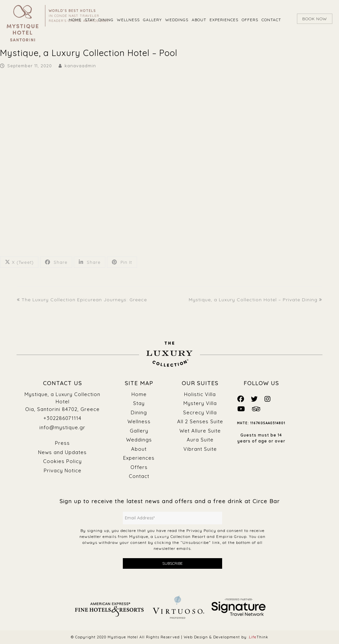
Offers (139, 467)
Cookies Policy (62, 461)
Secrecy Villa (200, 412)
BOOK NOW (315, 19)
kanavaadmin (80, 66)
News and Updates (62, 452)
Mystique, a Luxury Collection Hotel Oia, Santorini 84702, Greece (62, 402)
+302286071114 (62, 418)
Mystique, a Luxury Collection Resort (167, 536)
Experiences (139, 458)
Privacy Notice (63, 470)
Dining (139, 412)
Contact (139, 476)
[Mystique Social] (241, 399)
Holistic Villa (200, 394)
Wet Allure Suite (200, 431)
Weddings (139, 440)
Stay (139, 403)
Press (62, 443)
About (139, 449)
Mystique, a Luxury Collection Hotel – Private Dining (255, 300)
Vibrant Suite (200, 449)
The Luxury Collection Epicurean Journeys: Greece (82, 300)
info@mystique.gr (62, 427)
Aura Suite (200, 440)
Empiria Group (231, 536)
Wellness (139, 421)
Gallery (139, 431)
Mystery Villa (200, 403)
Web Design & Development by (226, 637)
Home (139, 394)
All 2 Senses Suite (200, 421)
